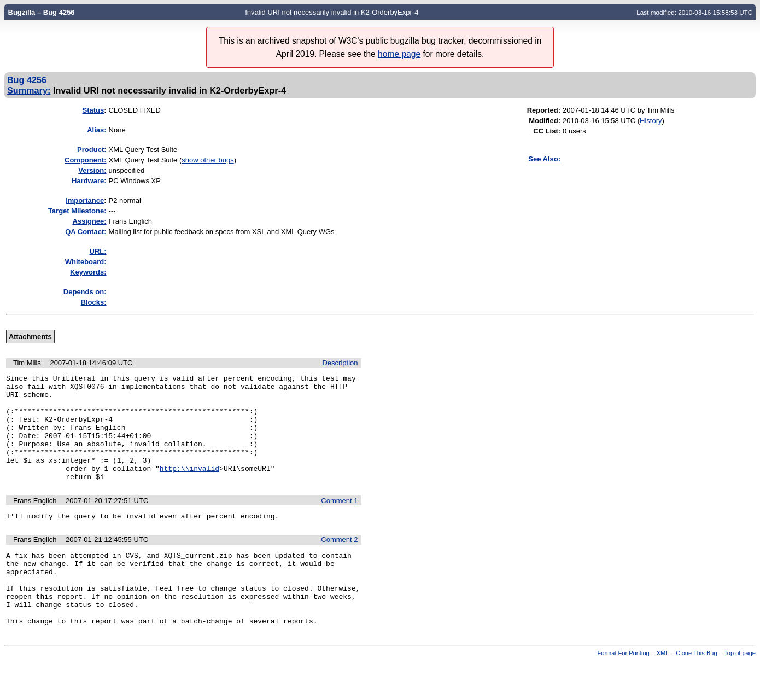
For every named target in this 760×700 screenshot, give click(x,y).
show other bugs (207, 160)
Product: (92, 150)
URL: (98, 251)
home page (399, 54)
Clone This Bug (696, 691)
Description (340, 363)
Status (93, 110)
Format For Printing (624, 691)
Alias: (97, 130)
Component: (86, 160)
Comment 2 (339, 562)
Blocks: (94, 302)
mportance (85, 200)
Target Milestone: (77, 211)
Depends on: (85, 292)
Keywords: (88, 272)
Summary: (29, 90)
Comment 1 (339, 522)
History (651, 121)
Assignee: (89, 221)
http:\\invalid (189, 488)
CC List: (547, 131)
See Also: (544, 159)
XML (663, 691)
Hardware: (89, 181)
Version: (92, 170)
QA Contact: (86, 232)
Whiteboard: (86, 262)
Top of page (740, 691)
